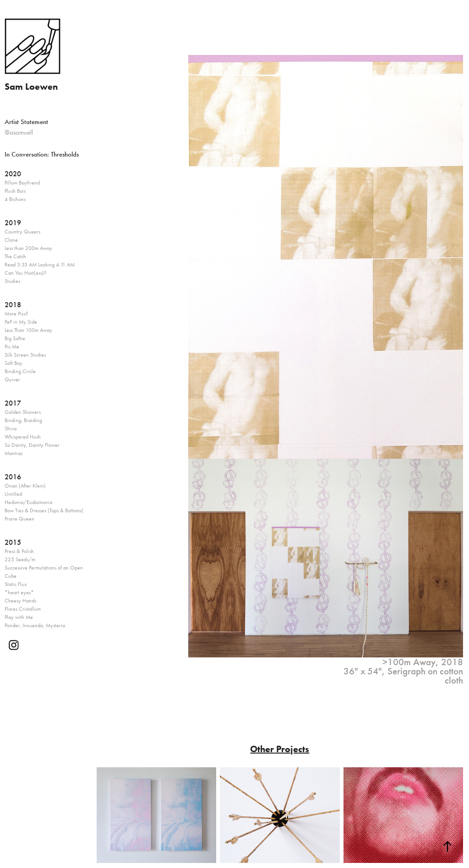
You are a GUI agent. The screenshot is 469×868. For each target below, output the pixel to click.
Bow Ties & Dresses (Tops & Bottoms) (44, 510)
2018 (13, 305)
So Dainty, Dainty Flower (32, 445)
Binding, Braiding (23, 420)
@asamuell (19, 132)
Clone (11, 240)
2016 (13, 477)
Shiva (11, 429)
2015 (13, 542)
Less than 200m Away (28, 248)
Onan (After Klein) (25, 486)
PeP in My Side (21, 322)
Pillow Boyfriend (22, 183)
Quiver (12, 380)
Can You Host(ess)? (25, 273)
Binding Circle (20, 371)
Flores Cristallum (23, 609)
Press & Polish (19, 551)
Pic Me (12, 347)
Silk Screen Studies (25, 355)
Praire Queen (19, 519)
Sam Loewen (31, 87)
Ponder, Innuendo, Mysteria (35, 625)
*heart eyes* (19, 592)
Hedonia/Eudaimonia (28, 502)
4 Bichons (15, 199)
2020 (13, 174)
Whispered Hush (23, 437)
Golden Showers (23, 412)
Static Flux (16, 584)
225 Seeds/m (20, 559)
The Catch (15, 256)
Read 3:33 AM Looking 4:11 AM (40, 265)
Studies (12, 281)
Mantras (14, 453)
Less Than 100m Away (28, 330)
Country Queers (22, 232)
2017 (13, 403)
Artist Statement (26, 122)
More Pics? (16, 314)
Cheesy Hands (20, 601)
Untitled (13, 494)
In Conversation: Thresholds (42, 154)
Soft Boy (14, 363)
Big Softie (15, 338)
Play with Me (19, 617)
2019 (13, 223)
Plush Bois (15, 191)
